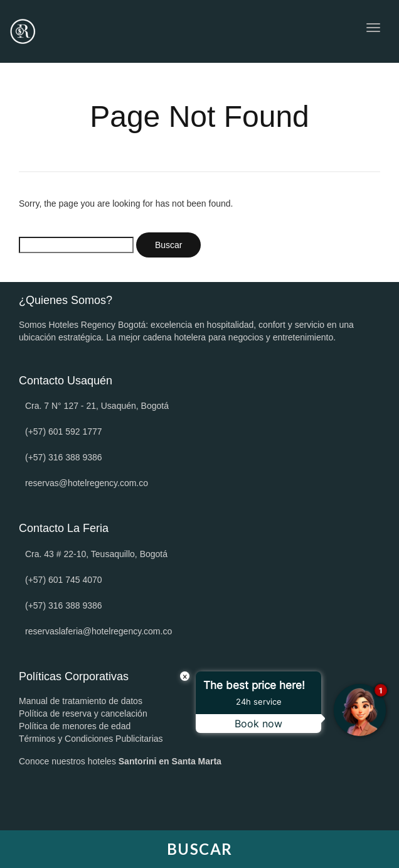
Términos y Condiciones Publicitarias (91, 739)
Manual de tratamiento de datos (81, 701)
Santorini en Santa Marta (170, 761)
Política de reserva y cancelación (83, 713)
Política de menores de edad (75, 726)
